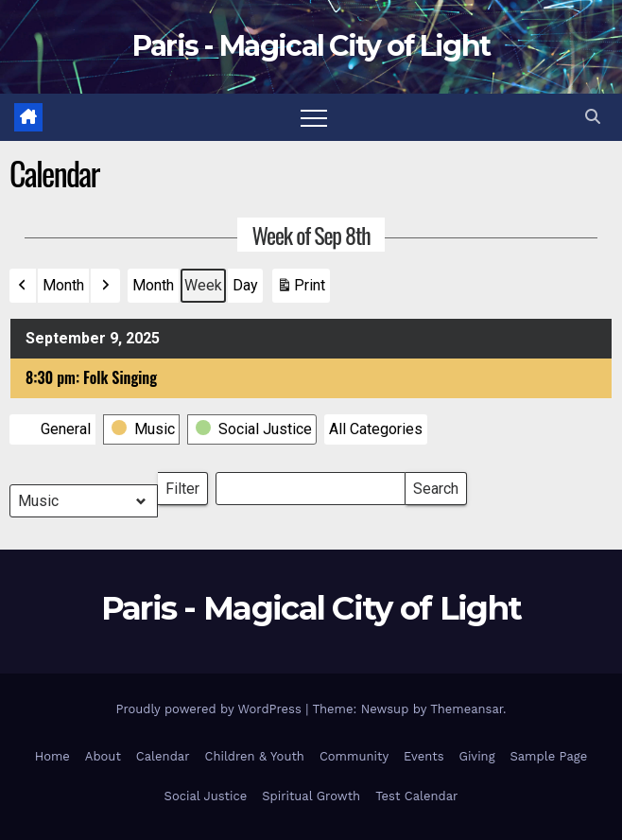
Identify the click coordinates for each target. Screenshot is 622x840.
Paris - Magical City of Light (311, 46)
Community (354, 756)
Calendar (163, 756)
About (103, 756)
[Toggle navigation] (314, 117)
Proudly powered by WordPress (210, 709)
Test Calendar (416, 796)
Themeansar (466, 709)
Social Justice (206, 796)
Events (423, 756)
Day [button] (245, 285)
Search (435, 485)
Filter (187, 485)
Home (52, 756)
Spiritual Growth (311, 796)
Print (301, 289)
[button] (593, 117)
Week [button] (203, 285)
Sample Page (549, 756)
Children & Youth (254, 756)
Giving (477, 756)
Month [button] (63, 285)
